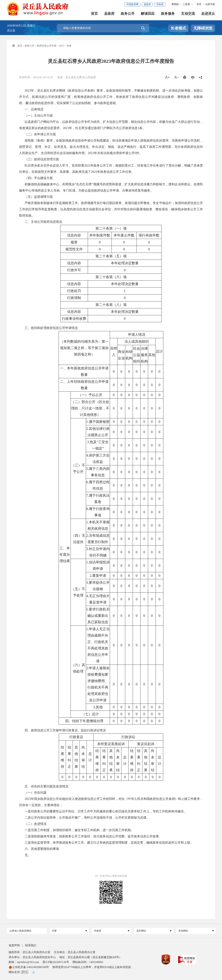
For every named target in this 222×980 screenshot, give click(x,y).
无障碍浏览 (203, 28)
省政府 (147, 4)
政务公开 (128, 14)
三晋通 (186, 4)
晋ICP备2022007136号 (56, 962)
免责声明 (14, 945)
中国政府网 (132, 4)
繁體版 (175, 4)
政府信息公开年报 (47, 46)
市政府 (160, 4)
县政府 (109, 14)
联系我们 (31, 945)
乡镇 (69, 46)
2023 (61, 46)
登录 (199, 4)
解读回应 (148, 14)
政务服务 (168, 14)
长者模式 (178, 28)
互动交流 (188, 14)
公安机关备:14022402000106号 (29, 967)
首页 (94, 14)
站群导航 (210, 4)
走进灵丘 (208, 14)
